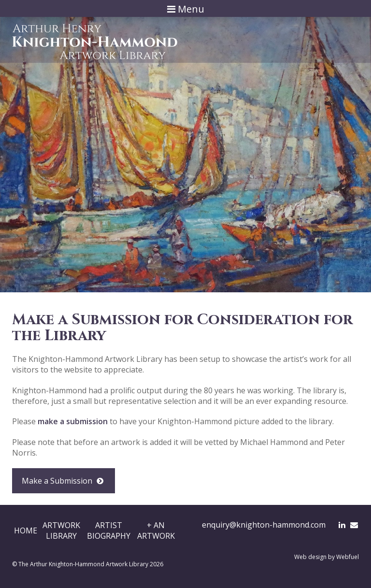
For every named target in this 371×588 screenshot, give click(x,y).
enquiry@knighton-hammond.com (264, 525)
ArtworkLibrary (61, 531)
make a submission (73, 421)
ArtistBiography (109, 531)
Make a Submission (64, 481)
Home (26, 531)
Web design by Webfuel (327, 557)
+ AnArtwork (156, 531)
